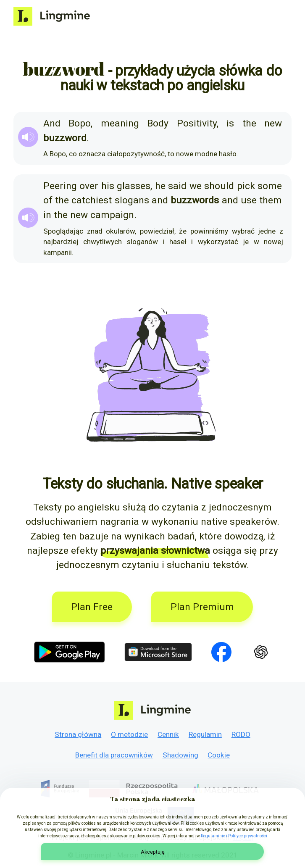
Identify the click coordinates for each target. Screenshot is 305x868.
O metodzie (129, 734)
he (160, 186)
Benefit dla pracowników (114, 755)
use (249, 200)
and (160, 200)
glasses (134, 186)
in (47, 215)
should (219, 186)
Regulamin (205, 734)
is (230, 123)
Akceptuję (153, 852)
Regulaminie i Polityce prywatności (234, 836)
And (52, 123)
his (108, 186)
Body (158, 123)
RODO (241, 734)
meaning (120, 123)
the (249, 123)
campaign (112, 215)
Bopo (80, 123)
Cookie (219, 755)
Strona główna (78, 734)
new (273, 123)
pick (246, 186)
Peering (60, 186)
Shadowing (180, 755)
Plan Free (92, 607)
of (48, 200)
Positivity (197, 123)
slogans (132, 200)
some (270, 186)
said (177, 186)
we (196, 186)
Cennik (168, 734)
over (89, 186)
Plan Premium (202, 607)
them (271, 200)
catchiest (92, 200)
